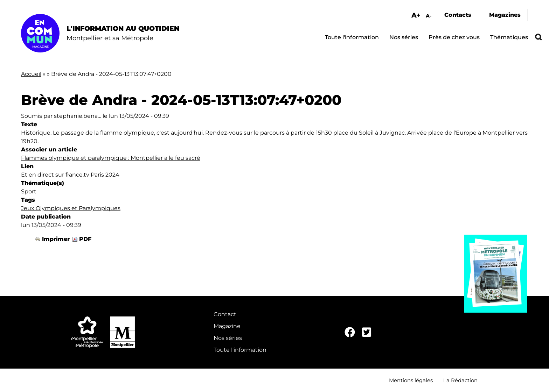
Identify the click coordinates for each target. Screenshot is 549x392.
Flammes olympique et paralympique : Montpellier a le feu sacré (111, 158)
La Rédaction (460, 380)
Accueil (31, 74)
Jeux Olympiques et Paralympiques (71, 208)
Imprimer (56, 239)
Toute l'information (352, 37)
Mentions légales (411, 380)
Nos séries (404, 37)
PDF (85, 239)
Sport (29, 191)
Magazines (505, 15)
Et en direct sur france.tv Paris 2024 (70, 175)
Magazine (227, 326)
